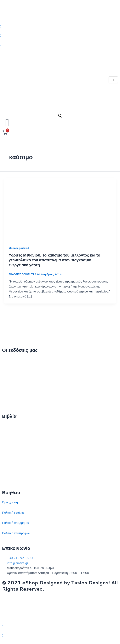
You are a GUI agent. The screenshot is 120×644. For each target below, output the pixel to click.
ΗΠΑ (5, 477)
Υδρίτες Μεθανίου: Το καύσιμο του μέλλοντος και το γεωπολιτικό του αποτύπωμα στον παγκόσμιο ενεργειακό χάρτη (55, 260)
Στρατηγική (9, 436)
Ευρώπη (8, 467)
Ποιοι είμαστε (11, 370)
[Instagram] (60, 44)
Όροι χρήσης (11, 502)
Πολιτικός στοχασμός (16, 457)
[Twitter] (60, 26)
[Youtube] (60, 63)
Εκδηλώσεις (10, 391)
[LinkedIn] (60, 54)
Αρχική (7, 360)
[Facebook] (60, 35)
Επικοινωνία (10, 380)
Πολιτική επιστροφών (16, 533)
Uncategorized (19, 248)
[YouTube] (60, 635)
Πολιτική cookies (13, 513)
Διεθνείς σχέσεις (13, 426)
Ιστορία (7, 446)
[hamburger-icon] (113, 80)
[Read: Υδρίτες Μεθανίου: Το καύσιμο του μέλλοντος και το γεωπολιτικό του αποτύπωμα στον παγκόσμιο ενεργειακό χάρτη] (60, 209)
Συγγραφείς (10, 401)
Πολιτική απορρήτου (16, 523)
